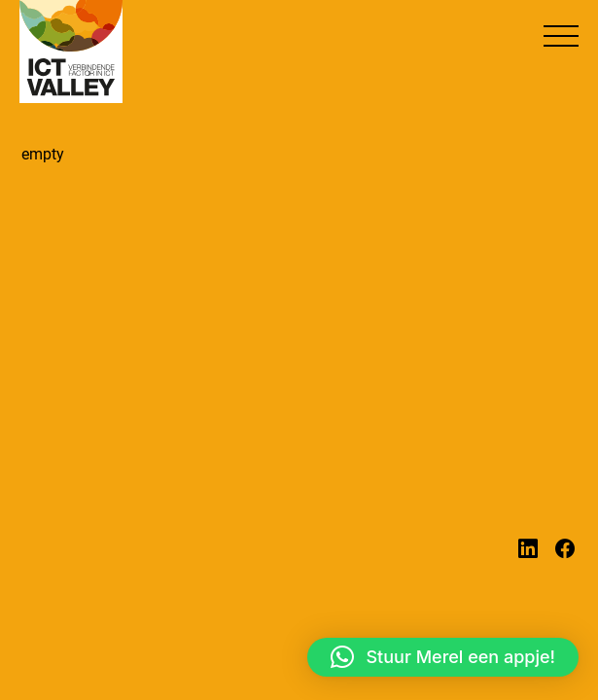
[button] (561, 36)
